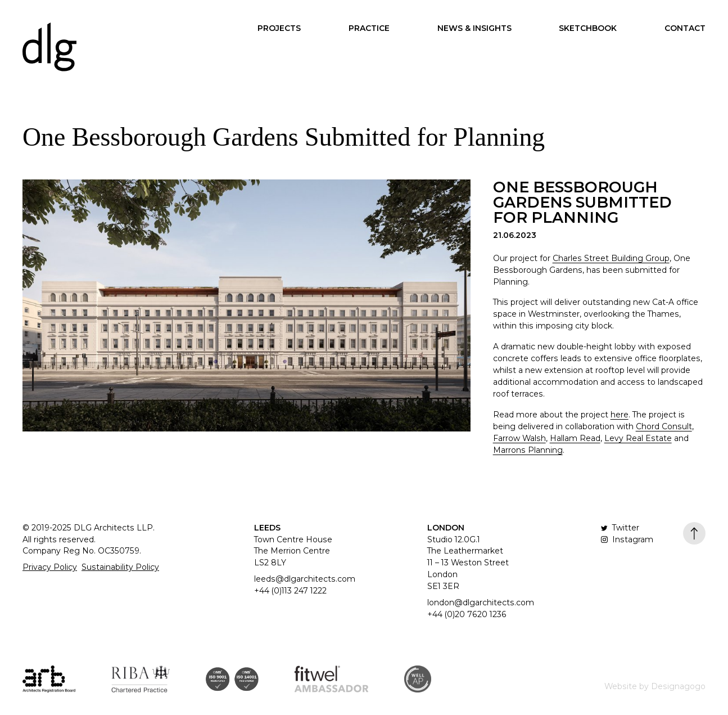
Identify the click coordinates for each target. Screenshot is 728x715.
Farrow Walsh (519, 438)
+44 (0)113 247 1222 (290, 591)
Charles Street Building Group (611, 258)
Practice (369, 28)
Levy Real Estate (638, 438)
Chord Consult (664, 426)
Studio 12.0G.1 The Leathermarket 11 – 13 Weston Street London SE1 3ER (468, 563)
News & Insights (474, 28)
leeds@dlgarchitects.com (305, 579)
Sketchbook (588, 28)
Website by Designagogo (655, 686)
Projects (279, 28)
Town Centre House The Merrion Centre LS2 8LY (293, 551)
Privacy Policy (50, 567)
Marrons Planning (528, 450)
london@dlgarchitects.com (481, 602)
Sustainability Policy (120, 567)
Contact (685, 28)
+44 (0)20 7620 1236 (467, 614)
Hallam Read (575, 438)
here (620, 415)
